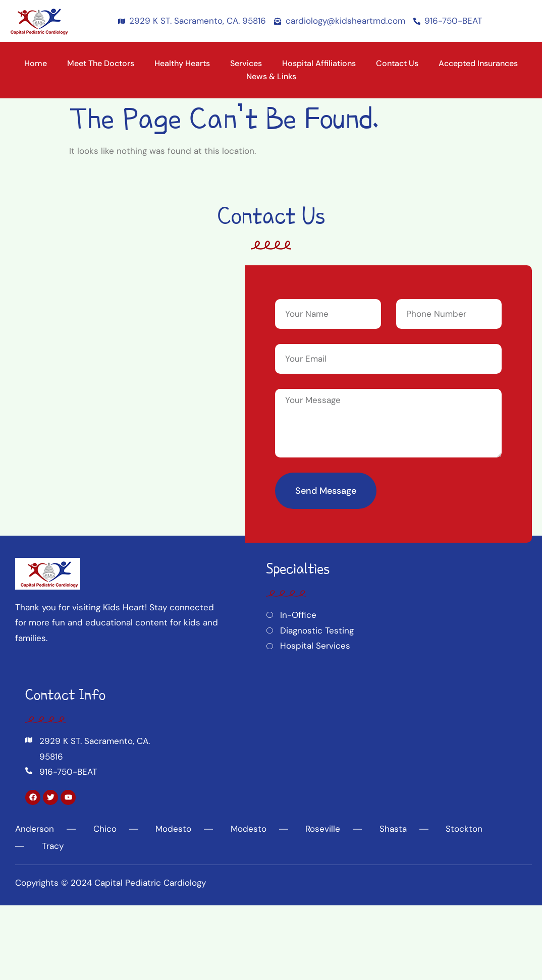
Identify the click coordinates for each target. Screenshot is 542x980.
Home (36, 63)
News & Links (271, 76)
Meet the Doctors (101, 63)
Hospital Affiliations (319, 63)
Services (246, 63)
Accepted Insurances (478, 63)
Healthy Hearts (182, 63)
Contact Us (397, 63)
